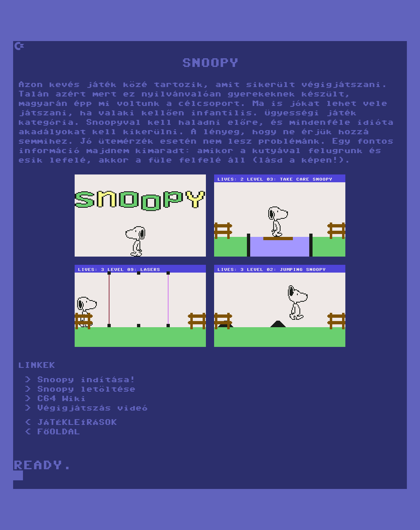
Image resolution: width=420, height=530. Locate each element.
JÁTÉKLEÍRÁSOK (77, 423)
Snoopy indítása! (86, 380)
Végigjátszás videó (92, 409)
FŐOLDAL (58, 432)
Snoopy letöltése (86, 390)
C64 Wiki (62, 399)
